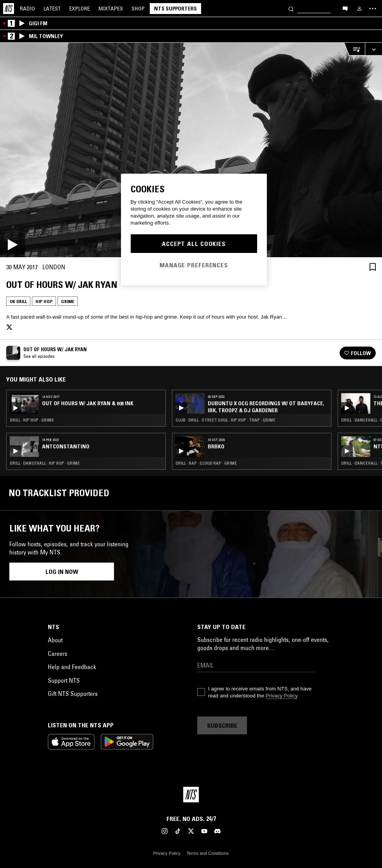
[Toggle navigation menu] (373, 9)
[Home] (9, 9)
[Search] (291, 8)
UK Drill (18, 301)
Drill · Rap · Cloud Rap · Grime (206, 463)
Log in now (62, 572)
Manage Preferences (194, 265)
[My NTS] (359, 9)
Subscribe (222, 725)
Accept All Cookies (194, 244)
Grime (68, 301)
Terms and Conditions (208, 853)
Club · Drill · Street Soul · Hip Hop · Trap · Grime (225, 420)
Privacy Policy (281, 696)
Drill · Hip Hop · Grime (32, 420)
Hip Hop (44, 301)
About (55, 640)
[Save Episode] (373, 267)
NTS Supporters (175, 9)
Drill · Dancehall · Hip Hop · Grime (45, 463)
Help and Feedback (72, 667)
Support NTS (64, 680)
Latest (52, 9)
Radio (27, 9)
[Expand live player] (373, 49)
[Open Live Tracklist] (354, 49)
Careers (58, 654)
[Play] (191, 150)
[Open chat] (345, 8)
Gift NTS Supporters (73, 694)
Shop (138, 9)
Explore (80, 9)
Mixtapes (111, 9)
